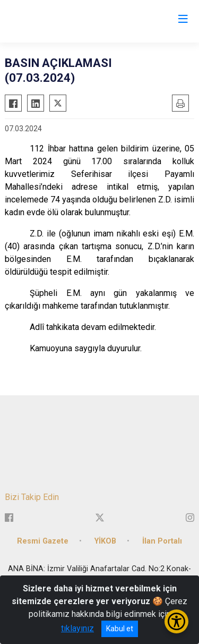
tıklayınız (77, 628)
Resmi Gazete (43, 541)
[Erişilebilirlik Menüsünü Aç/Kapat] (176, 621)
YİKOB (105, 541)
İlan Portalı (162, 541)
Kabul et (120, 629)
